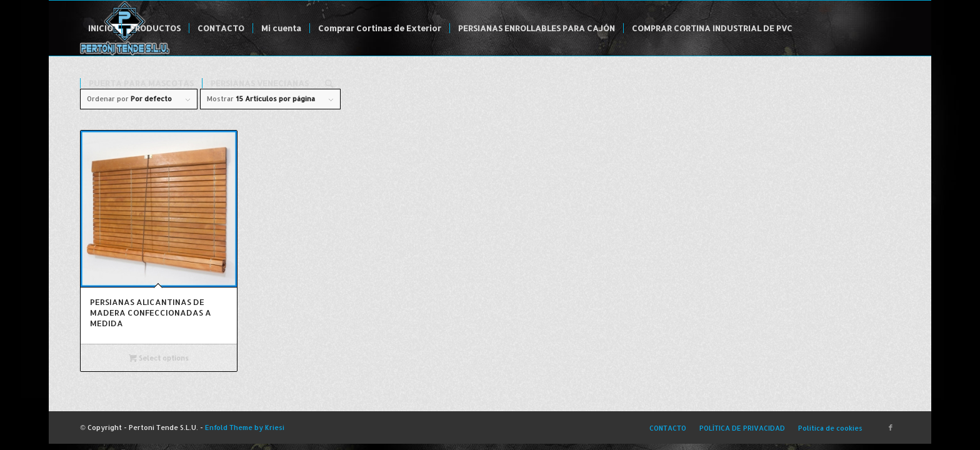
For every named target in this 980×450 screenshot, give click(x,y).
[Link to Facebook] (891, 427)
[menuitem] (101, 28)
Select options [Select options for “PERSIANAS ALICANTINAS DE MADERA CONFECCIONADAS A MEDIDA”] (159, 358)
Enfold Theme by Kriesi (245, 427)
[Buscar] (329, 83)
